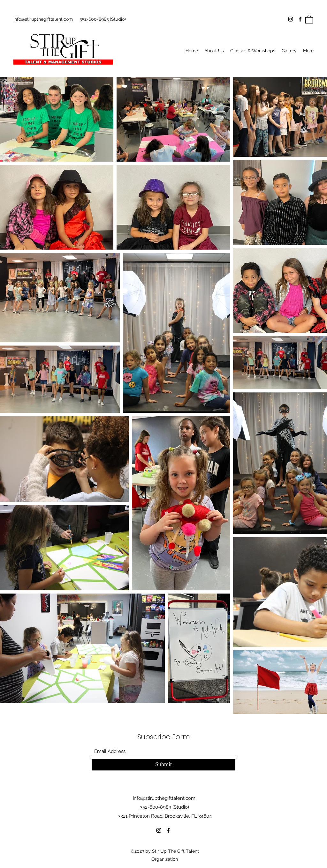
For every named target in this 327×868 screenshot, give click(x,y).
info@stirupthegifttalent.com (43, 19)
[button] (309, 19)
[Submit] (163, 765)
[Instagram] (291, 19)
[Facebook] (300, 19)
